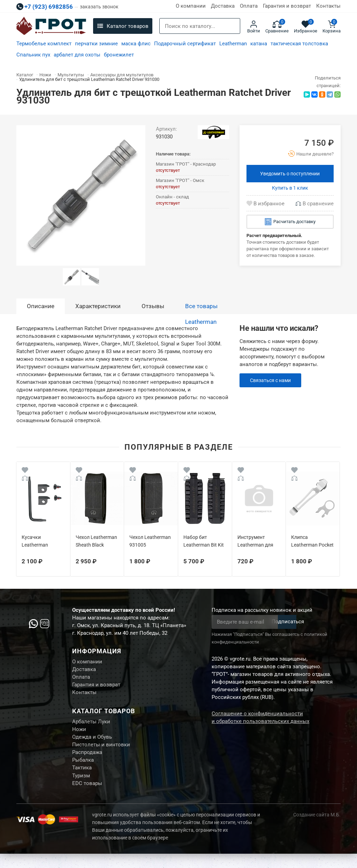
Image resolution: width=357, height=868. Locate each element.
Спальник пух (33, 55)
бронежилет (119, 55)
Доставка (223, 6)
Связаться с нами (272, 380)
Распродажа (87, 762)
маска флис (136, 44)
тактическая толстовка (299, 44)
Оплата (249, 6)
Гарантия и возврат (287, 6)
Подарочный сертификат (185, 44)
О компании (191, 6)
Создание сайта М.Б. (317, 829)
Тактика (82, 780)
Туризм (81, 789)
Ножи (79, 736)
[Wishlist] (25, 471)
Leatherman (233, 44)
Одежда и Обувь (92, 745)
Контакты (328, 6)
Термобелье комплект (44, 44)
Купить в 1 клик (290, 188)
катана (259, 44)
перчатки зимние (96, 44)
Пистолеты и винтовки (101, 754)
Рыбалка (83, 771)
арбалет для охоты (77, 55)
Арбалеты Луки (91, 728)
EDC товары (87, 797)
